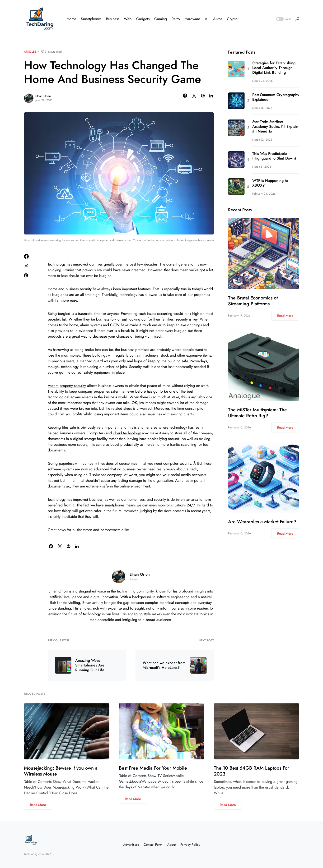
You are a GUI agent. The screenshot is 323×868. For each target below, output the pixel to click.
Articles (30, 52)
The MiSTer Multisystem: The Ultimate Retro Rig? (257, 413)
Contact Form (153, 845)
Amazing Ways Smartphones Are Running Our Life (90, 665)
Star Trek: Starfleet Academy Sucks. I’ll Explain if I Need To (275, 127)
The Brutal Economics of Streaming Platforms (253, 301)
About (171, 845)
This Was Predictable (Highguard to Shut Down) (274, 156)
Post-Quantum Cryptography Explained (276, 97)
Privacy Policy (190, 845)
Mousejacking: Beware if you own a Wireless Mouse (61, 771)
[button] (283, 19)
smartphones (115, 505)
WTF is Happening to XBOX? (270, 183)
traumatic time (89, 314)
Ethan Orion (43, 96)
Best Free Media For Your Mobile (153, 768)
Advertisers (131, 845)
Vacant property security (67, 386)
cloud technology (127, 433)
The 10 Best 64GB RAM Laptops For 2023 (251, 771)
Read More (285, 316)
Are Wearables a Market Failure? (262, 522)
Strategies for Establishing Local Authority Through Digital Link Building (274, 68)
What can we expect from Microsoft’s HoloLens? (164, 665)
